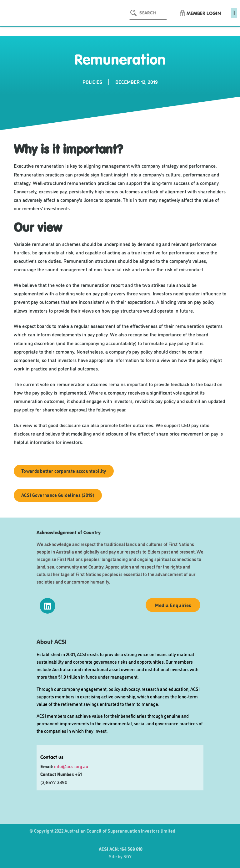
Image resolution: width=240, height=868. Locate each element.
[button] (234, 13)
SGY (127, 856)
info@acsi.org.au (71, 766)
